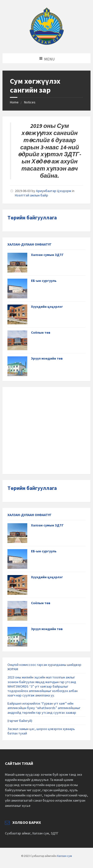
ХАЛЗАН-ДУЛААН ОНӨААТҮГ (30, 244)
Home (14, 102)
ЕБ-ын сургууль (44, 281)
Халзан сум (64, 856)
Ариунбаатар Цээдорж (54, 191)
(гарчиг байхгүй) (20, 721)
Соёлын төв (41, 332)
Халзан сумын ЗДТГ (47, 255)
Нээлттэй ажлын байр (31, 195)
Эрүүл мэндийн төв (47, 358)
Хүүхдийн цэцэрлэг (47, 307)
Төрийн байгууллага (32, 218)
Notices (30, 102)
